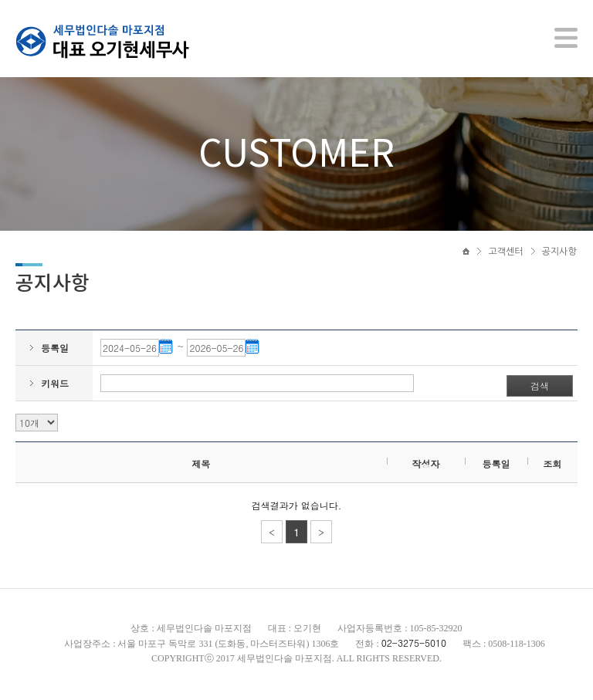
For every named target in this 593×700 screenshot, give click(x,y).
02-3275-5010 (414, 644)
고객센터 (505, 252)
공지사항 (559, 252)
